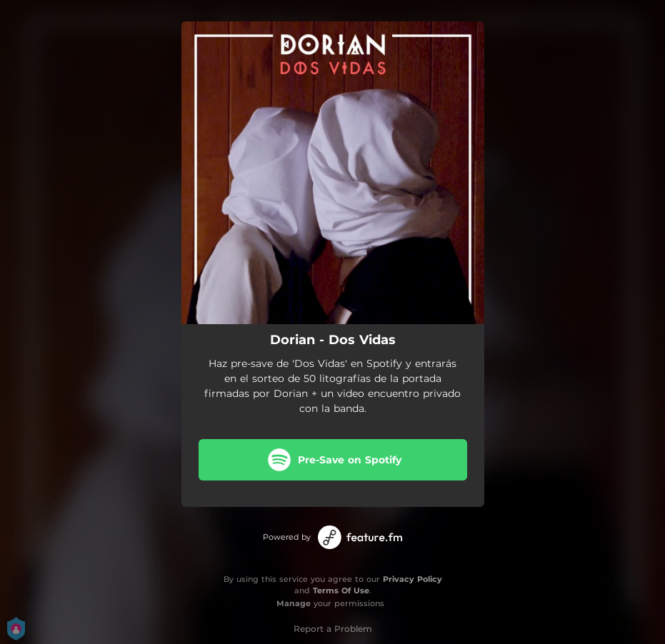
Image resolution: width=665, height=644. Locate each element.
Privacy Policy (412, 579)
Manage (294, 603)
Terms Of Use (341, 590)
